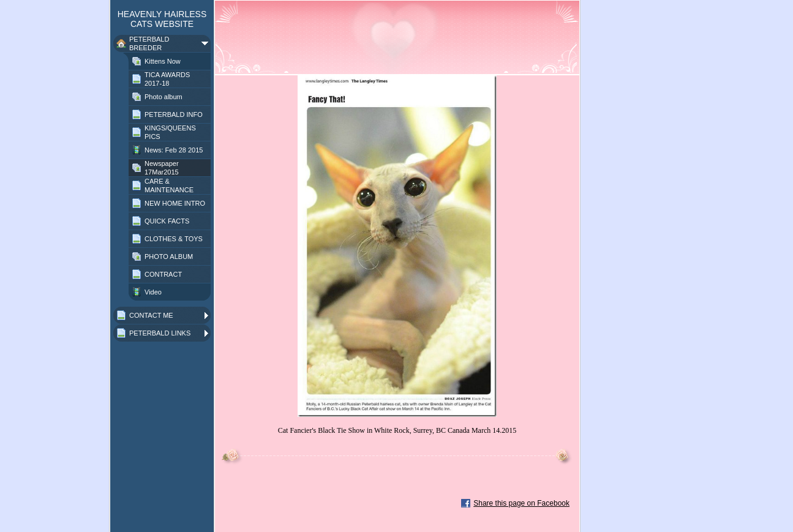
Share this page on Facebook (521, 503)
